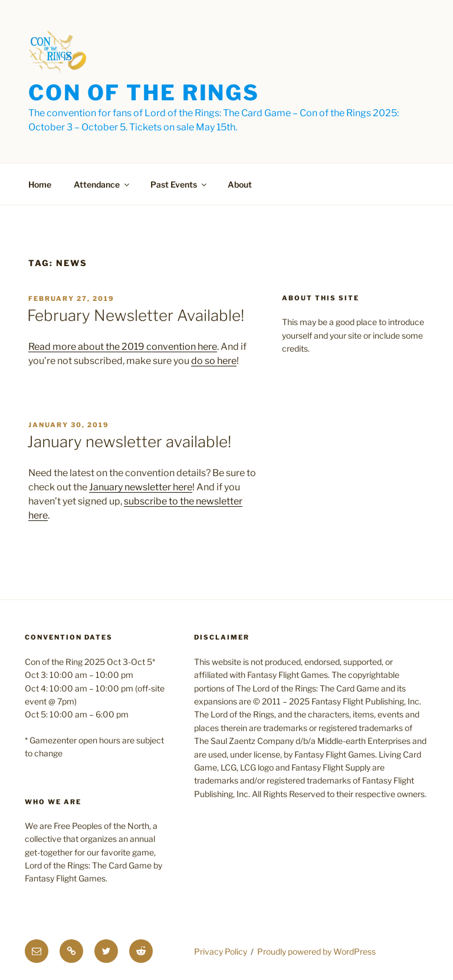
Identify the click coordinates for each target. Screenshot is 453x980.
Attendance (102, 184)
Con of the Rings (144, 93)
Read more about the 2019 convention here (123, 347)
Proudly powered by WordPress (316, 951)
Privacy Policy (221, 951)
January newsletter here (141, 487)
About (240, 184)
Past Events (179, 184)
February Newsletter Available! (136, 315)
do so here (214, 361)
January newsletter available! (129, 442)
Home (40, 184)
